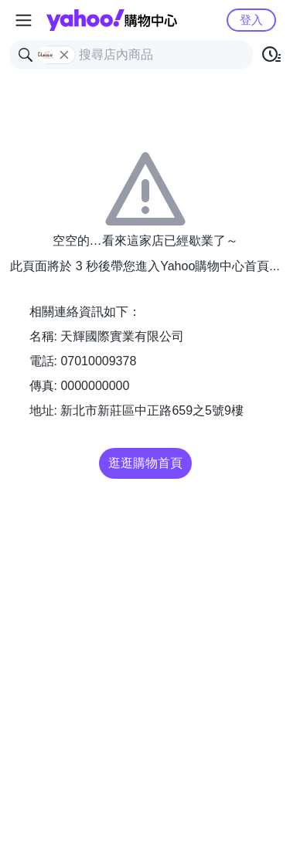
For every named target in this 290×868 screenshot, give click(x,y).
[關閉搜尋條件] (64, 55)
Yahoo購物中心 (112, 20)
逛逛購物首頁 (145, 463)
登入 (251, 20)
